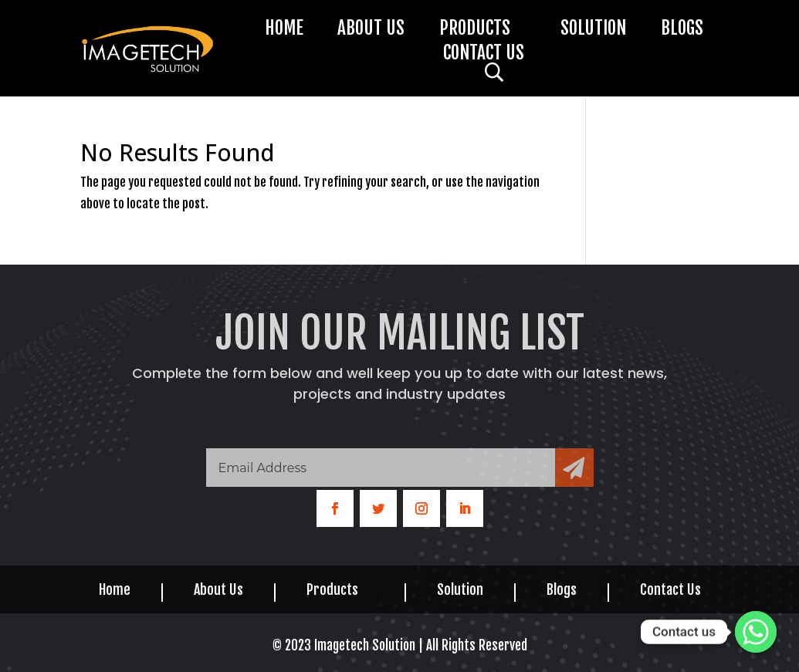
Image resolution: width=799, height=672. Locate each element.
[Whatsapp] (756, 632)
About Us (371, 31)
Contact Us (484, 56)
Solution (593, 31)
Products (475, 31)
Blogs (682, 31)
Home (284, 31)
